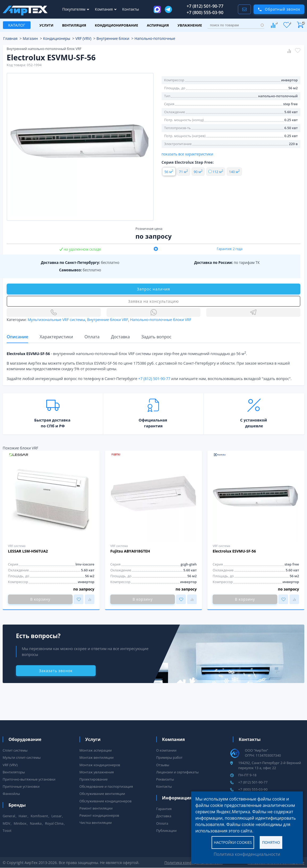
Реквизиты (165, 779)
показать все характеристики (188, 154)
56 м (169, 172)
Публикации (167, 831)
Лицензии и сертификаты (178, 772)
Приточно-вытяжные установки (29, 779)
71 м (184, 172)
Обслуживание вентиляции (102, 794)
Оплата (162, 823)
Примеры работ (169, 757)
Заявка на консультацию (153, 301)
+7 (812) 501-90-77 (205, 6)
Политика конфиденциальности (247, 854)
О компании (166, 750)
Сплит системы (15, 750)
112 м (216, 172)
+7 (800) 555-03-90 (205, 12)
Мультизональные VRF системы (56, 320)
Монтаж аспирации (96, 750)
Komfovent (39, 816)
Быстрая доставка (52, 420)
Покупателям (74, 9)
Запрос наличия (153, 289)
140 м (234, 172)
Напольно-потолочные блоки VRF (161, 320)
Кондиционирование (117, 25)
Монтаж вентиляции (97, 757)
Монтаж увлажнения (97, 772)
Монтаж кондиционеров (100, 765)
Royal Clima (54, 823)
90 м (198, 172)
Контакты (131, 9)
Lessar (57, 816)
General (9, 816)
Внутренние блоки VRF (108, 320)
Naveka (36, 823)
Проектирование (94, 779)
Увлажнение (190, 25)
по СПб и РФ (53, 426)
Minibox (20, 823)
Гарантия (164, 809)
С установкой (254, 420)
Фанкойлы (11, 794)
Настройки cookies (233, 842)
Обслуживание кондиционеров (106, 801)
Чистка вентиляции (96, 823)
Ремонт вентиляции (96, 808)
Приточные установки (21, 786)
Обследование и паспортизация (106, 786)
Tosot (7, 831)
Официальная (153, 420)
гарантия (153, 426)
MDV (6, 823)
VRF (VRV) (10, 765)
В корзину (40, 599)
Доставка (164, 816)
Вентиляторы (14, 772)
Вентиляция (74, 25)
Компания (104, 9)
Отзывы (163, 765)
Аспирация (158, 25)
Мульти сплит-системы (22, 757)
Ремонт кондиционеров (99, 815)
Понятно (271, 842)
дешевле (254, 426)
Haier (23, 816)
